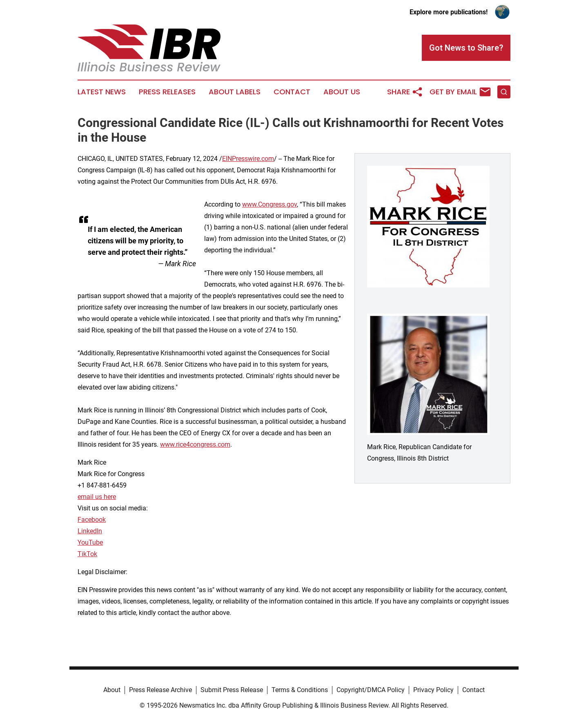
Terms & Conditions (300, 690)
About (112, 690)
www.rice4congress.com (195, 444)
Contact (292, 92)
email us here (97, 497)
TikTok (87, 554)
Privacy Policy (433, 690)
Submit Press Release (232, 690)
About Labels (235, 92)
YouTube (90, 542)
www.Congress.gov (269, 204)
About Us (342, 92)
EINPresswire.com (248, 159)
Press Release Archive (160, 690)
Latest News (102, 92)
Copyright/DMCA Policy (371, 690)
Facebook (92, 520)
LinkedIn (90, 531)
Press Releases (167, 92)
